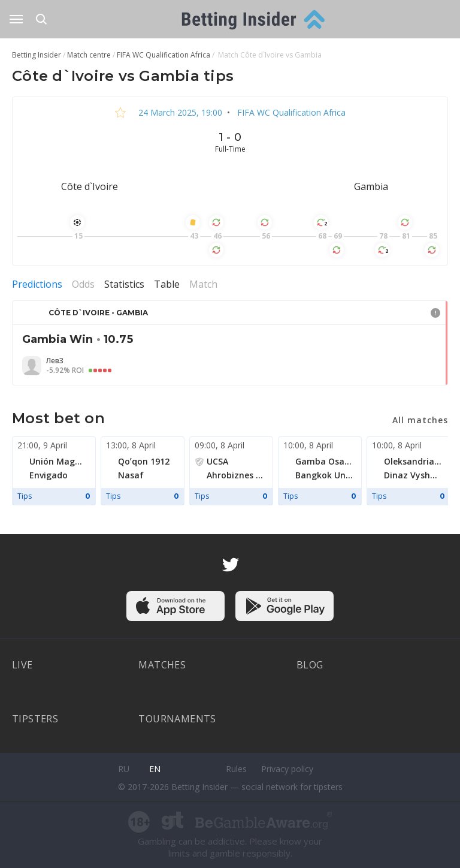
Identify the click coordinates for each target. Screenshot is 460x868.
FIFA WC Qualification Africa (290, 112)
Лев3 (55, 361)
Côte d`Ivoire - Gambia (98, 313)
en (155, 769)
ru (124, 769)
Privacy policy (287, 769)
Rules (236, 769)
